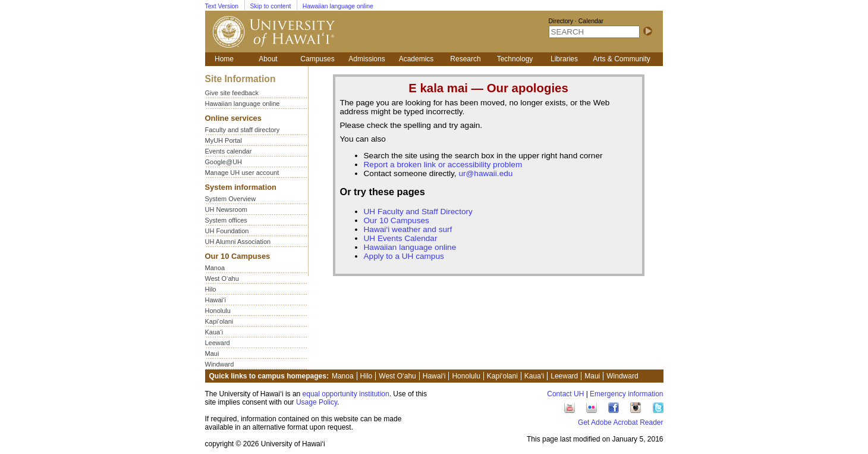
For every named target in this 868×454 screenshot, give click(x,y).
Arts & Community (622, 59)
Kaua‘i (214, 332)
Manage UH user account (242, 173)
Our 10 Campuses (397, 220)
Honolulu (218, 311)
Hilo (211, 289)
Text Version (222, 6)
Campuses (317, 59)
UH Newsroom (227, 209)
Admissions (367, 59)
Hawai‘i (216, 300)
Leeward (218, 343)
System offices (226, 220)
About (268, 59)
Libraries (564, 59)
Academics (416, 59)
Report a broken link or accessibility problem (443, 165)
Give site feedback (232, 93)
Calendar (591, 21)
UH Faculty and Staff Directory (418, 212)
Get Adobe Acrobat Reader (620, 422)
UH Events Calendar (401, 238)
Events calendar (229, 151)
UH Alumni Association (238, 242)
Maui (212, 353)
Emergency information (626, 394)
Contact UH (565, 394)
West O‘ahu (222, 278)
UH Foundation (227, 231)
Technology (515, 59)
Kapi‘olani (219, 321)
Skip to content (271, 6)
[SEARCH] (594, 32)
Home (224, 59)
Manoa (215, 268)
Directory (561, 21)
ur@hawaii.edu (485, 173)
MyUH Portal (224, 140)
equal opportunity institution (346, 394)
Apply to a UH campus (404, 256)
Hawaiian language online (338, 6)
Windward (220, 364)
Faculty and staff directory (243, 130)
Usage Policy (317, 402)
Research (465, 59)
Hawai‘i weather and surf (408, 229)
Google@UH (224, 162)
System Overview (231, 199)
